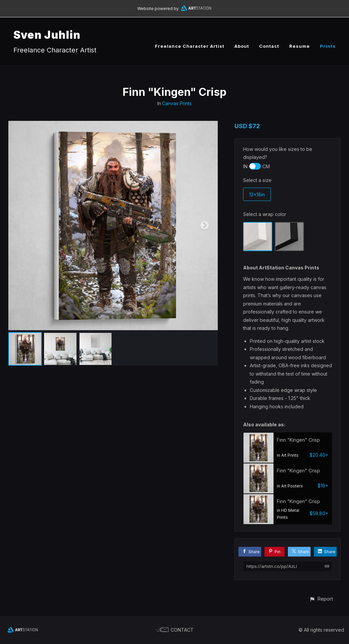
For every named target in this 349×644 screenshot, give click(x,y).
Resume (300, 46)
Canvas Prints (177, 103)
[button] (321, 599)
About (242, 46)
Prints (328, 46)
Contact (269, 46)
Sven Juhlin (47, 35)
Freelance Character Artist (190, 46)
